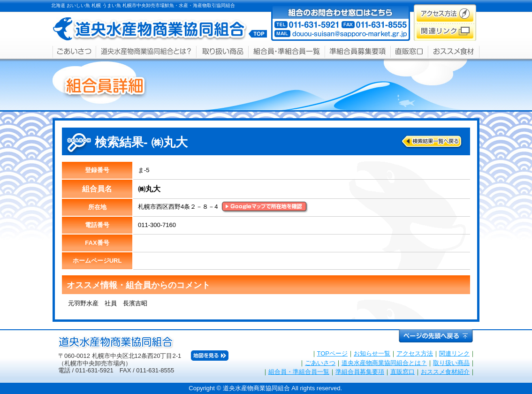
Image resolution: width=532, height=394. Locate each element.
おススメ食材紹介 (445, 372)
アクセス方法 (415, 353)
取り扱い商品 (451, 363)
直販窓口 (403, 372)
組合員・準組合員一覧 (299, 372)
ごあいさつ (320, 363)
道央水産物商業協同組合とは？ (384, 363)
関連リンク (454, 353)
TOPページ (333, 353)
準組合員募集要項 (360, 372)
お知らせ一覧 (372, 353)
